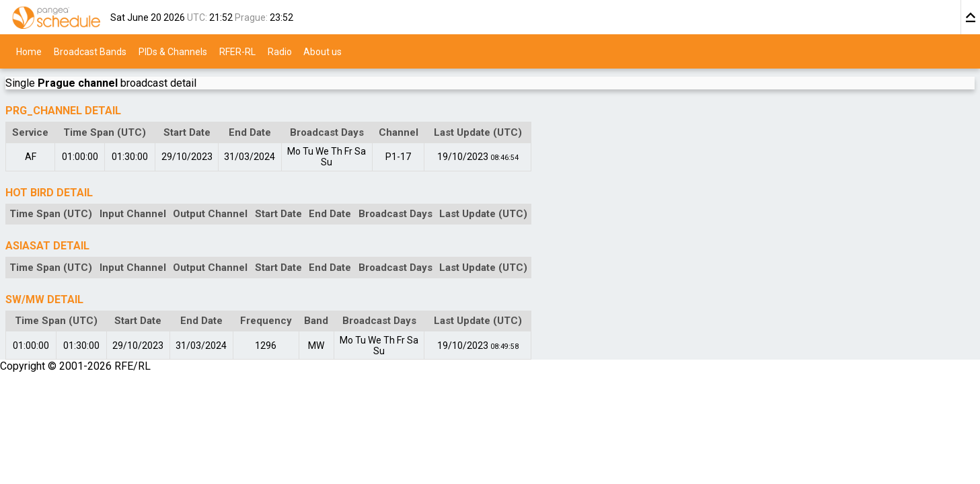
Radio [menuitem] (280, 51)
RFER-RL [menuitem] (237, 51)
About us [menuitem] (323, 51)
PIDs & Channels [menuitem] (173, 51)
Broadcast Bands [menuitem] (90, 51)
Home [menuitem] (29, 51)
